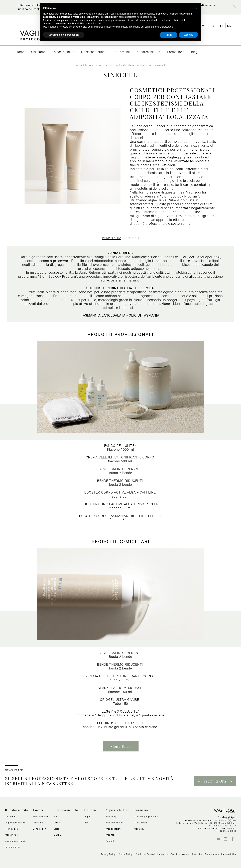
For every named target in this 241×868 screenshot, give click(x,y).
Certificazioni (40, 829)
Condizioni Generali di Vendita (186, 854)
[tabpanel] (120, 284)
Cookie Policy (125, 854)
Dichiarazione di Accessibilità (221, 854)
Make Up (58, 835)
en (229, 26)
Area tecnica (141, 823)
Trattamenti (92, 810)
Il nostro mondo (16, 810)
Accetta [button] (188, 35)
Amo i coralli (39, 823)
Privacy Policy (108, 854)
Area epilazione (114, 829)
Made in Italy (12, 835)
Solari (57, 829)
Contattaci (121, 746)
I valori (38, 810)
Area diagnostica (114, 823)
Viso (56, 817)
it (222, 26)
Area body (111, 817)
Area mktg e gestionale (146, 817)
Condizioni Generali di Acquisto (152, 854)
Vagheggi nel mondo (16, 841)
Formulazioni (12, 829)
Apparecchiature (117, 810)
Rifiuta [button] (169, 35)
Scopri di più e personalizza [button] (64, 35)
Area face (111, 835)
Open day (139, 829)
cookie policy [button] (149, 17)
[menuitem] (20, 52)
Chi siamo (10, 817)
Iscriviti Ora (215, 781)
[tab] (112, 238)
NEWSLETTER (14, 770)
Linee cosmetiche (66, 810)
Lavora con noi (13, 847)
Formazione (143, 810)
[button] (196, 8)
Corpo (57, 823)
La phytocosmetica (15, 823)
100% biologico (41, 817)
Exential (110, 841)
